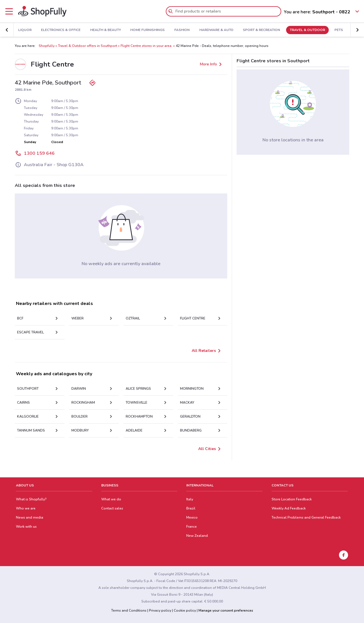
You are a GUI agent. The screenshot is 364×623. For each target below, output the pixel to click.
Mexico (192, 517)
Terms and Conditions (129, 610)
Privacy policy (160, 610)
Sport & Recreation (246, 30)
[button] (7, 30)
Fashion (167, 30)
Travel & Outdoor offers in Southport (88, 46)
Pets (324, 30)
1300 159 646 (39, 153)
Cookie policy (185, 610)
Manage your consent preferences (226, 610)
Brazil (191, 508)
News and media (30, 517)
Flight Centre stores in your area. (146, 46)
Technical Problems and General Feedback (306, 517)
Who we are (26, 508)
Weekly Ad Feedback (289, 508)
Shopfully (47, 46)
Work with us (26, 527)
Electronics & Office (46, 30)
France (192, 527)
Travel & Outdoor (292, 30)
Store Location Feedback (292, 499)
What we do (111, 499)
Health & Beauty (90, 30)
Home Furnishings (133, 30)
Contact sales (112, 508)
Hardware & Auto (201, 30)
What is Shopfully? (31, 499)
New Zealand (197, 536)
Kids (342, 30)
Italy (190, 499)
